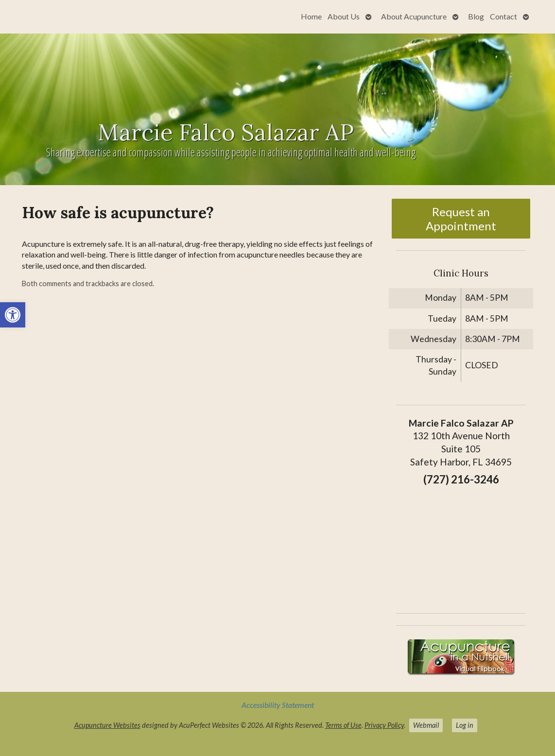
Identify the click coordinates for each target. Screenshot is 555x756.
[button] (13, 315)
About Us (344, 16)
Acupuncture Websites (107, 725)
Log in (465, 725)
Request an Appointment (461, 219)
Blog (476, 16)
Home (311, 16)
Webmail (426, 725)
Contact (503, 16)
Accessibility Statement (278, 705)
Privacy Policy (384, 725)
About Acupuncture (414, 16)
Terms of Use (343, 725)
